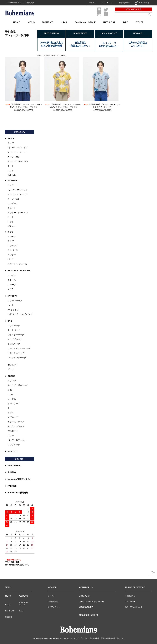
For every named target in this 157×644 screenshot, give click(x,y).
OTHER (140, 22)
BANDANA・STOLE (85, 22)
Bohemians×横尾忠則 (18, 493)
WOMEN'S (48, 22)
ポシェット (13, 365)
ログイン (93, 3)
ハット (11, 305)
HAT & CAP (110, 22)
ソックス (12, 399)
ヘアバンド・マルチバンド (20, 314)
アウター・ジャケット (18, 161)
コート (11, 166)
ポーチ (11, 369)
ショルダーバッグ (16, 335)
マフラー (12, 289)
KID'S (64, 22)
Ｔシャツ (12, 236)
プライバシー (130, 602)
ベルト (11, 394)
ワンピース (13, 203)
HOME (17, 22)
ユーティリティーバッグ (19, 348)
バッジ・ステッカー (17, 440)
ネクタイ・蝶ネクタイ (18, 385)
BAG (126, 22)
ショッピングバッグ (17, 357)
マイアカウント (108, 3)
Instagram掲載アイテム (19, 479)
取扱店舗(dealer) (87, 615)
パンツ (11, 259)
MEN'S (31, 22)
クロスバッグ (14, 344)
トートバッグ (14, 330)
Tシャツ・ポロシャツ (18, 148)
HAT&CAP (12, 296)
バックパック (14, 326)
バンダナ (12, 275)
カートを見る (142, 3)
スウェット (13, 246)
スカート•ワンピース (17, 264)
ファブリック (14, 445)
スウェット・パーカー (18, 152)
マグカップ (13, 417)
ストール (12, 280)
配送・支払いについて (134, 607)
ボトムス (12, 175)
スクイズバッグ (15, 339)
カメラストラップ (16, 426)
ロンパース (13, 250)
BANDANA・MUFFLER (19, 271)
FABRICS (12, 486)
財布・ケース (14, 403)
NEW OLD (12, 451)
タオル (11, 413)
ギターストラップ (16, 422)
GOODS (11, 376)
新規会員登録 (124, 3)
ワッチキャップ (15, 300)
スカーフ (12, 285)
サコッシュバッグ (16, 353)
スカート (12, 208)
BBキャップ (13, 310)
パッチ (11, 435)
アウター (12, 255)
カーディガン (14, 157)
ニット (11, 170)
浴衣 (10, 390)
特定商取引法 (130, 596)
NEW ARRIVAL (15, 465)
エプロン (12, 381)
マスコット (13, 431)
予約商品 (12, 472)
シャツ (11, 143)
